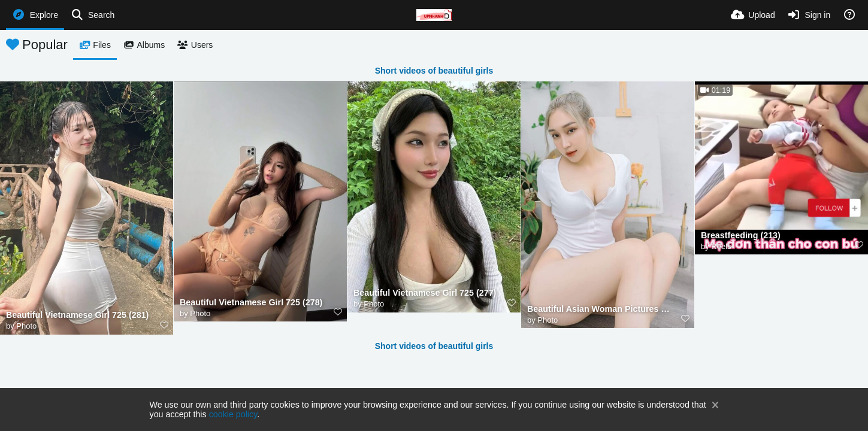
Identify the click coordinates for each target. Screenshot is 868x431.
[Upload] (753, 15)
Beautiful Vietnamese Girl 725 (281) (77, 315)
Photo (26, 326)
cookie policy (233, 414)
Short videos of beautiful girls (434, 71)
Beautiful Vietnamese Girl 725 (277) (425, 293)
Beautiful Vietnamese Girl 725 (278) (251, 303)
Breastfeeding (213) (741, 236)
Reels (721, 246)
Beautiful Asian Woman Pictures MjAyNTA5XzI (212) (600, 309)
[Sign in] (809, 15)
